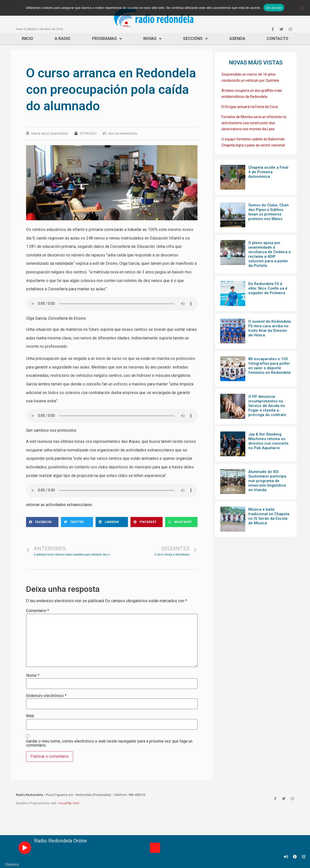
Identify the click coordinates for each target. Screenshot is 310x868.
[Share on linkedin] (112, 522)
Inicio (27, 39)
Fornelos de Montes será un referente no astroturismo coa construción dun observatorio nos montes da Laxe (254, 123)
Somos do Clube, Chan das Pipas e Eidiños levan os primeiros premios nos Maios (269, 212)
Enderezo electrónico (46, 696)
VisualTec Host (69, 803)
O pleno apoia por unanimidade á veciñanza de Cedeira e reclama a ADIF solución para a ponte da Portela (270, 254)
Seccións (195, 39)
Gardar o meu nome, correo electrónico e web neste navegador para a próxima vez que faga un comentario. (109, 743)
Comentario (38, 611)
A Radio (62, 39)
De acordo (274, 8)
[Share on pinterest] (147, 522)
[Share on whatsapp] (181, 522)
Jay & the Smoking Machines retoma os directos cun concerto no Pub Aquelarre (268, 441)
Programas (107, 39)
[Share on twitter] (77, 522)
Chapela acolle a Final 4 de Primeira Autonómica (268, 172)
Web (30, 716)
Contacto (278, 39)
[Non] (302, 8)
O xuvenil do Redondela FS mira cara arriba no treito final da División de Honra (270, 328)
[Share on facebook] (42, 522)
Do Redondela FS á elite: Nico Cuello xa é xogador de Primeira (268, 288)
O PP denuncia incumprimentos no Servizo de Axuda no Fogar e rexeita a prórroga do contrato (267, 406)
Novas (152, 39)
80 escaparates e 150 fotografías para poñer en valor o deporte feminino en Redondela (269, 366)
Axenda (237, 39)
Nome (33, 676)
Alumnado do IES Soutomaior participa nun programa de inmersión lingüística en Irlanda (267, 481)
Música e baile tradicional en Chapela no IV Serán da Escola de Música (269, 516)
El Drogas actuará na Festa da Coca (250, 107)
